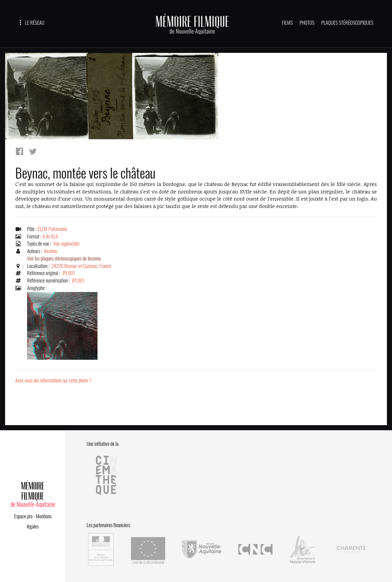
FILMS (287, 23)
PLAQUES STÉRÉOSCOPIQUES (347, 23)
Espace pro (23, 516)
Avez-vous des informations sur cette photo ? (53, 380)
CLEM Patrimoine (52, 229)
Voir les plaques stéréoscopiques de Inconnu (64, 258)
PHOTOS (307, 23)
